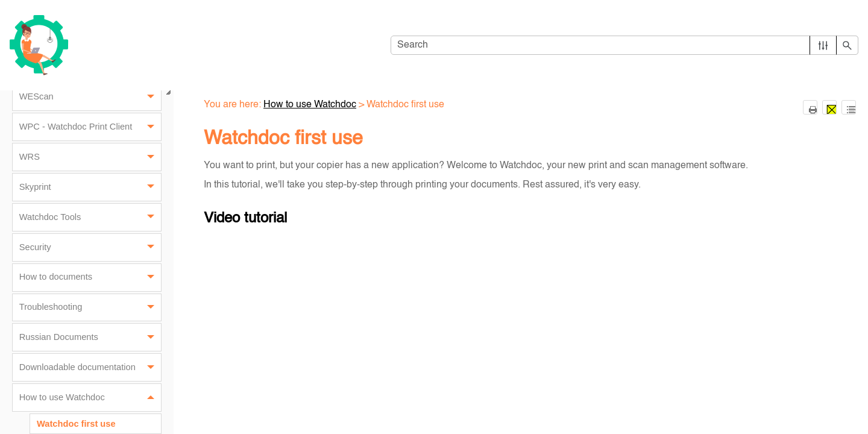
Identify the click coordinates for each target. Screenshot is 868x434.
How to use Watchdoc (90, 398)
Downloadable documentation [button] (90, 367)
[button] (823, 45)
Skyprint (90, 187)
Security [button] (90, 247)
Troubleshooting (90, 308)
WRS (90, 157)
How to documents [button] (90, 278)
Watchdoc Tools (90, 217)
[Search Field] (624, 45)
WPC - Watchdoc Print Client (90, 127)
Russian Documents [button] (90, 337)
